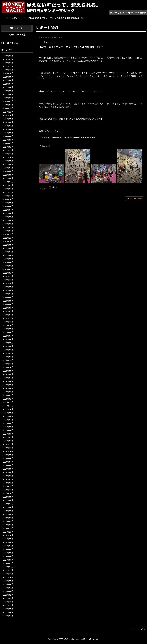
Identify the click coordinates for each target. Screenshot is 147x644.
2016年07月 (8, 462)
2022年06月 (8, 213)
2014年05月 (8, 553)
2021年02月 (8, 269)
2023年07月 (8, 168)
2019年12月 (8, 318)
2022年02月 (8, 227)
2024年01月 (8, 147)
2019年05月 (8, 343)
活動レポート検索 (17, 35)
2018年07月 (8, 378)
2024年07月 (8, 126)
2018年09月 (8, 371)
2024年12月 (8, 108)
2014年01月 (8, 567)
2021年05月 (8, 259)
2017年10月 (8, 409)
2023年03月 (8, 182)
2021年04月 (8, 262)
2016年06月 (8, 465)
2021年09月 (8, 245)
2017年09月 (8, 413)
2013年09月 (8, 581)
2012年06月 (8, 612)
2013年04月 (8, 591)
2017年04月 (8, 430)
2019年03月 (8, 350)
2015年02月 (8, 521)
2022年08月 (8, 206)
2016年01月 (8, 483)
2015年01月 (8, 525)
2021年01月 (8, 273)
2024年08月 (8, 122)
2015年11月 (8, 490)
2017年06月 (8, 423)
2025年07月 (8, 84)
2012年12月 (8, 602)
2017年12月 (8, 402)
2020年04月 (8, 304)
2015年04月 (8, 514)
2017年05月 (8, 427)
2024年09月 (8, 119)
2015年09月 (8, 497)
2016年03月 (8, 476)
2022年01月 (8, 231)
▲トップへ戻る (138, 629)
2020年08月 (8, 290)
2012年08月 (8, 609)
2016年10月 (8, 451)
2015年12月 (8, 486)
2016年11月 (8, 448)
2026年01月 (8, 63)
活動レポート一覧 (134, 198)
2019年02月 (8, 353)
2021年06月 (8, 255)
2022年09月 (8, 203)
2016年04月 (8, 472)
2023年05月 (8, 175)
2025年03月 (8, 98)
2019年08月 (8, 332)
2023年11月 (8, 154)
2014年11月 (8, 532)
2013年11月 (8, 574)
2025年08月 (8, 80)
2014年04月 (8, 556)
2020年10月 (8, 283)
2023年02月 (8, 185)
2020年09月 (8, 287)
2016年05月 (8, 469)
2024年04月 (8, 136)
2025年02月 (8, 101)
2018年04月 (8, 388)
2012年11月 (8, 605)
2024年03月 (8, 140)
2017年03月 (8, 434)
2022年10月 (8, 199)
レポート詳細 (12, 43)
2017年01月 (8, 441)
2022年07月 (8, 210)
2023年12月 (8, 150)
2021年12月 (8, 234)
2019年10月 (8, 325)
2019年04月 (8, 346)
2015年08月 (8, 500)
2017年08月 (8, 416)
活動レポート (18, 18)
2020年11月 (8, 280)
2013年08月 (8, 584)
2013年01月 (8, 598)
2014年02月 (8, 563)
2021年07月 (8, 252)
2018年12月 (8, 360)
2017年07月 (8, 420)
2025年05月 (8, 91)
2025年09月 (8, 77)
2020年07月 (8, 294)
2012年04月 (8, 616)
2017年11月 (8, 406)
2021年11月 (8, 238)
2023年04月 (8, 178)
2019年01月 (8, 357)
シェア (43, 189)
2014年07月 (8, 546)
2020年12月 (8, 276)
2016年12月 (8, 444)
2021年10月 (8, 241)
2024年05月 (8, 133)
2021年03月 (8, 266)
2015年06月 (8, 507)
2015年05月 (8, 511)
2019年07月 (8, 336)
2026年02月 (8, 59)
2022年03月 (8, 224)
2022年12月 (8, 192)
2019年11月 (8, 322)
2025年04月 (8, 94)
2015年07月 (8, 504)
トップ (6, 18)
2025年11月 (8, 70)
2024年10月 (8, 115)
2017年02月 (8, 437)
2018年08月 (8, 374)
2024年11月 (8, 112)
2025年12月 (8, 66)
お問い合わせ (140, 13)
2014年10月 (8, 535)
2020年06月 (8, 297)
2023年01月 (8, 189)
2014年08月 (8, 542)
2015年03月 (8, 518)
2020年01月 (8, 315)
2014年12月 (8, 528)
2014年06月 (8, 549)
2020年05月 (8, 301)
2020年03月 (8, 308)
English (130, 13)
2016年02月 (8, 479)
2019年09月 (8, 329)
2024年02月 (8, 143)
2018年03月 (8, 392)
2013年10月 (8, 577)
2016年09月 (8, 455)
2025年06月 (8, 87)
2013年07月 (8, 588)
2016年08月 (8, 458)
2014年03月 (8, 560)
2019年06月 (8, 339)
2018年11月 (8, 364)
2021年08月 (8, 248)
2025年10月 (8, 73)
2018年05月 (8, 385)
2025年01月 (8, 105)
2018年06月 (8, 381)
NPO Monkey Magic (72, 639)
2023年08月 (8, 164)
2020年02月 (8, 311)
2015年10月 (8, 493)
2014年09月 (8, 539)
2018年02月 (8, 395)
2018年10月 (8, 367)
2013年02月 (8, 595)
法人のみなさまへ (118, 13)
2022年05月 (8, 217)
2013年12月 (8, 570)
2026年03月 (8, 56)
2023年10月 (8, 157)
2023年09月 (8, 161)
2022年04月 (8, 220)
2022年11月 (8, 196)
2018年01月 (8, 399)
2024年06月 (8, 129)
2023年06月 (8, 171)
